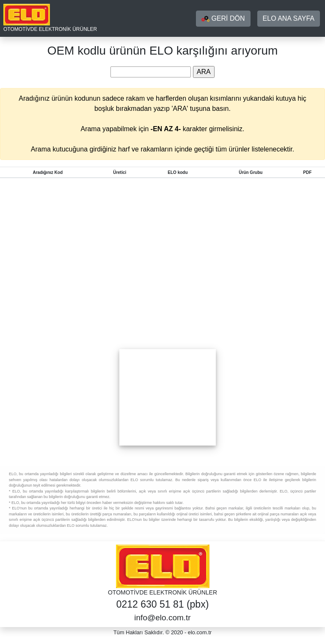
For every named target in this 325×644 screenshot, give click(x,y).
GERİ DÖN (223, 19)
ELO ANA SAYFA (289, 18)
